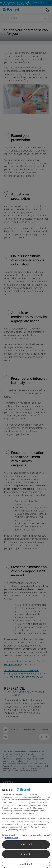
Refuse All (26, 854)
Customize (26, 864)
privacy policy (12, 838)
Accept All (26, 845)
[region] (26, 825)
